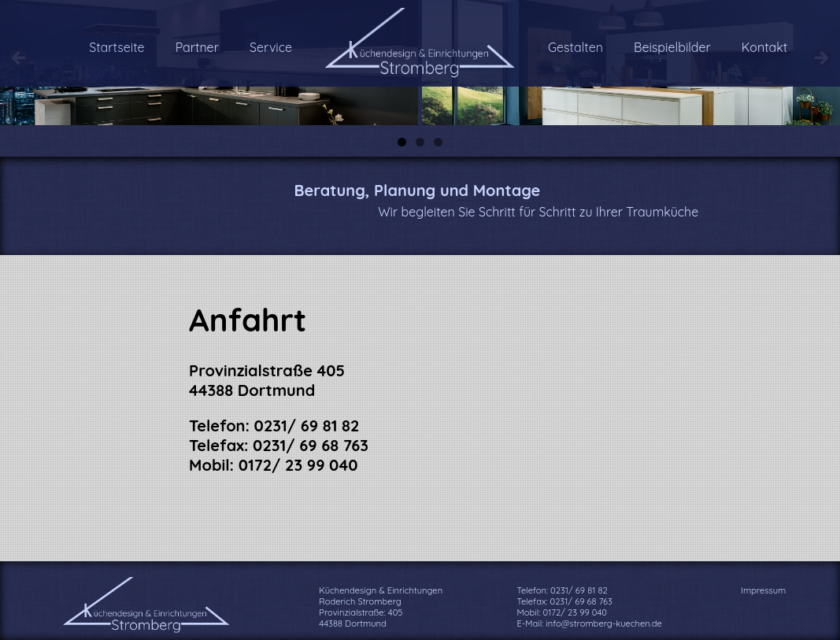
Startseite (117, 47)
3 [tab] (438, 142)
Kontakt (764, 47)
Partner (197, 47)
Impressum (763, 590)
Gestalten (575, 47)
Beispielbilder (672, 47)
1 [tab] (402, 142)
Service (271, 47)
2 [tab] (420, 142)
